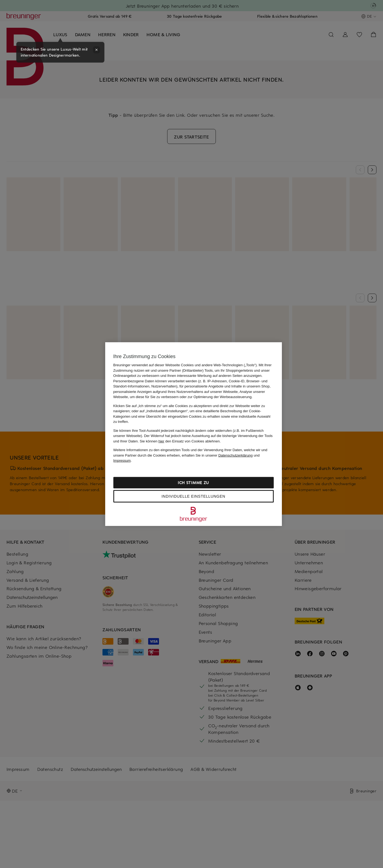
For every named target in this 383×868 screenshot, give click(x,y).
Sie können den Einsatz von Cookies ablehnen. (180, 441)
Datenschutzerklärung (235, 455)
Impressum (122, 461)
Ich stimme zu (193, 482)
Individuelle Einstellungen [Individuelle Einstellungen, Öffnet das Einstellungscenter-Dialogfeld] (193, 496)
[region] (194, 434)
